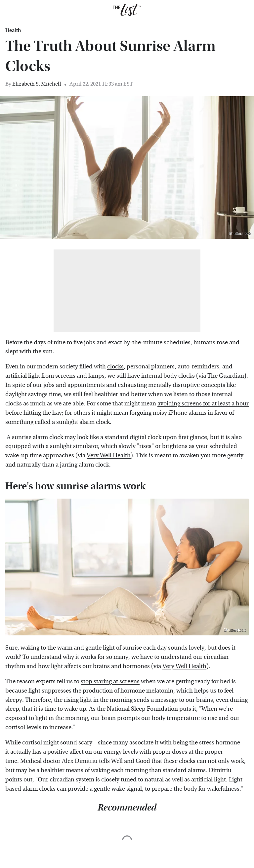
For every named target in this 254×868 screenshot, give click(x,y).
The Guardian (226, 376)
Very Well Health (109, 455)
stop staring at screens (110, 681)
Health (13, 30)
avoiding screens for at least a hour (203, 404)
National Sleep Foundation (142, 709)
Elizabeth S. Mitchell (37, 84)
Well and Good (131, 761)
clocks (115, 367)
